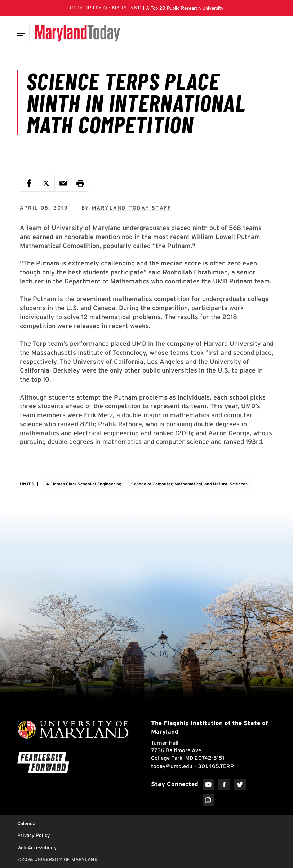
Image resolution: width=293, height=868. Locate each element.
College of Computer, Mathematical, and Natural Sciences (189, 484)
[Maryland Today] (78, 33)
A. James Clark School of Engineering (84, 484)
